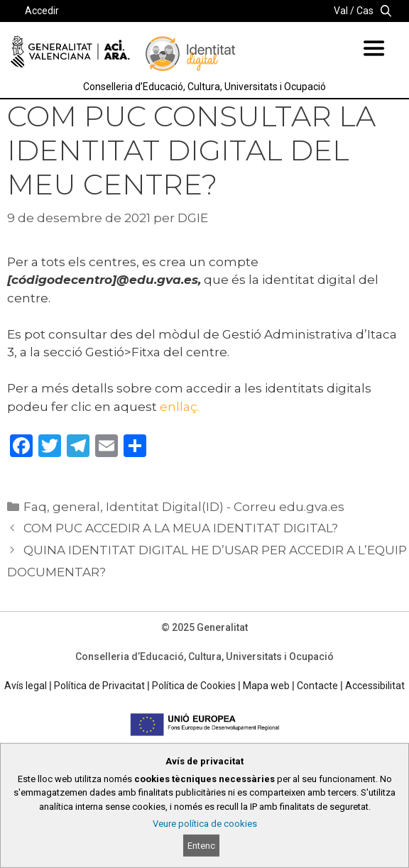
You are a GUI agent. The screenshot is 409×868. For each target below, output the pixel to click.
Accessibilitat (375, 686)
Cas (365, 11)
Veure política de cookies (205, 824)
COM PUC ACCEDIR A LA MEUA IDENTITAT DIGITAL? (181, 528)
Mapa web (266, 686)
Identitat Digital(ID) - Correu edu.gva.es (225, 507)
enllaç (179, 407)
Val (341, 11)
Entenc (201, 846)
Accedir (42, 11)
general (76, 507)
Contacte (317, 686)
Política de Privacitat (99, 686)
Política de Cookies (194, 686)
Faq (35, 507)
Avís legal (26, 686)
